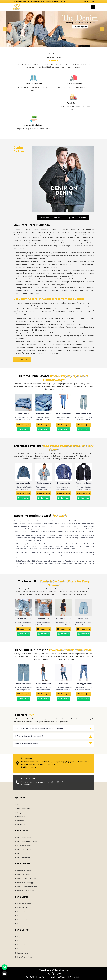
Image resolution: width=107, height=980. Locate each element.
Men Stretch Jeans (24, 850)
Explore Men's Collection (77, 218)
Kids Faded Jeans (23, 684)
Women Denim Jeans (25, 871)
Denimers (49, 970)
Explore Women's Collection (50, 218)
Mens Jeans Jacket (84, 483)
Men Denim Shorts (23, 619)
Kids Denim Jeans (24, 904)
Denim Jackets (64, 483)
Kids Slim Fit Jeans (24, 920)
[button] (8, 29)
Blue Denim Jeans (84, 414)
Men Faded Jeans (24, 854)
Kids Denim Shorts (64, 619)
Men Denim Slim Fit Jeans (64, 414)
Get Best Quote (23, 425)
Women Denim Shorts (44, 619)
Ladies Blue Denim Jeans (27, 879)
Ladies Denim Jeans (25, 875)
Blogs (20, 813)
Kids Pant (21, 924)
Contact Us (21, 817)
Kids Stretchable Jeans (44, 684)
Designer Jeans (23, 949)
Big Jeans (21, 937)
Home (20, 805)
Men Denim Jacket (23, 483)
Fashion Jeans (23, 953)
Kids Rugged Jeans (84, 684)
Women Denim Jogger (26, 883)
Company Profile (24, 809)
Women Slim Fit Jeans (26, 891)
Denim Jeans (23, 414)
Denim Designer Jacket (44, 483)
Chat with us (23, 429)
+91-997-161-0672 (86, 2)
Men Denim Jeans (43, 414)
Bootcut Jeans (23, 945)
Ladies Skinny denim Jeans (27, 887)
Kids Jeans (64, 684)
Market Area (22, 825)
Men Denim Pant (24, 858)
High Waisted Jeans (25, 957)
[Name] (93, 7)
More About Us (22, 359)
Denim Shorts (84, 619)
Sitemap (21, 821)
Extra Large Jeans (24, 941)
